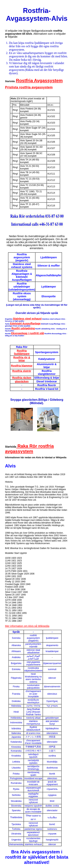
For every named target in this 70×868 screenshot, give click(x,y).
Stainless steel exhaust (27, 319)
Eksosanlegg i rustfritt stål (28, 333)
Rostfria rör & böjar (22, 359)
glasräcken (22, 381)
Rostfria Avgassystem (39, 81)
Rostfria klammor (22, 366)
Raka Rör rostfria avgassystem (29, 449)
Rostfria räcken (22, 378)
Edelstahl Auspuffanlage (25, 324)
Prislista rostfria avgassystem (29, 87)
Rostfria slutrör (22, 371)
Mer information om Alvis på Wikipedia (27, 626)
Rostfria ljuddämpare (22, 352)
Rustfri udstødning (23, 328)
